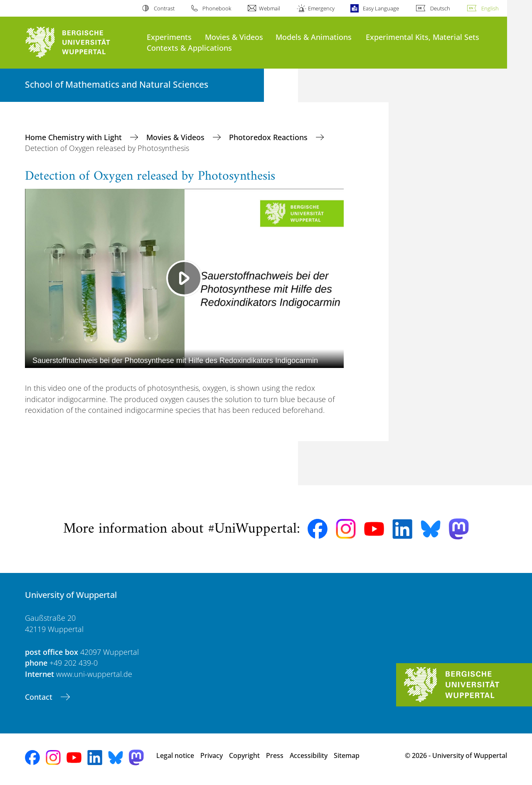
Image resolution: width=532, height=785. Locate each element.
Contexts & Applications (189, 48)
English (490, 8)
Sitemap (347, 755)
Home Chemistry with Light (74, 137)
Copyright (244, 755)
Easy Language (381, 8)
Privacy (212, 755)
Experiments (169, 37)
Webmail (270, 8)
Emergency (321, 8)
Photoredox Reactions (269, 137)
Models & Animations (314, 37)
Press (275, 755)
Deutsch (440, 8)
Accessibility (309, 755)
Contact (40, 697)
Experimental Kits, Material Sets (422, 37)
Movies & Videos (234, 37)
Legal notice (175, 755)
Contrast (164, 8)
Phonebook (217, 8)
